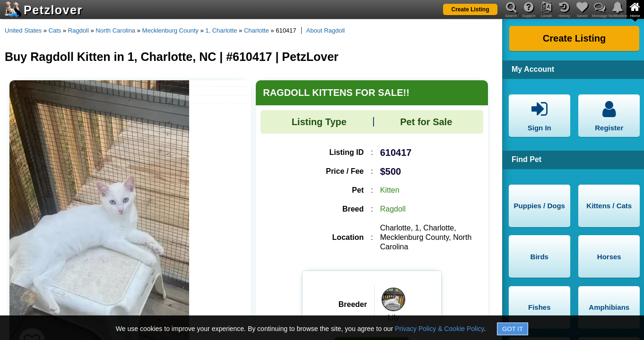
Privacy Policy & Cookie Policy (439, 329)
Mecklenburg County (170, 30)
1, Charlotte (221, 30)
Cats (55, 30)
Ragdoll (78, 30)
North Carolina (115, 30)
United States (23, 30)
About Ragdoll (326, 30)
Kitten (390, 190)
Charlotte (257, 30)
